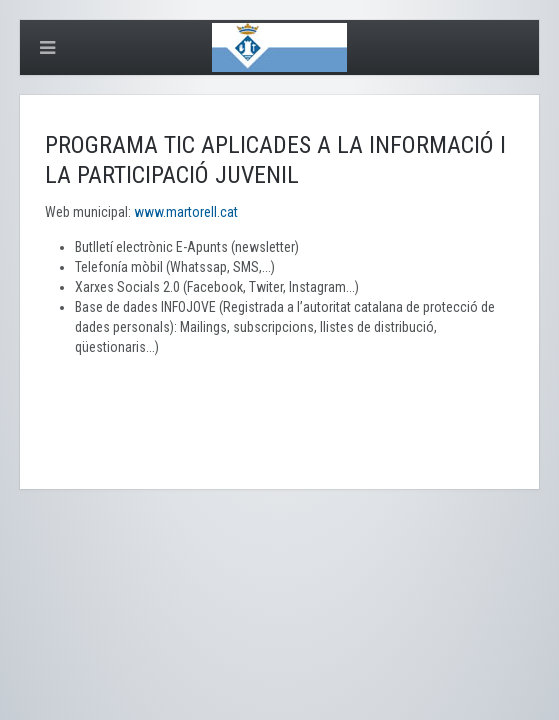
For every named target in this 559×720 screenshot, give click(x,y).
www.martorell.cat (186, 212)
